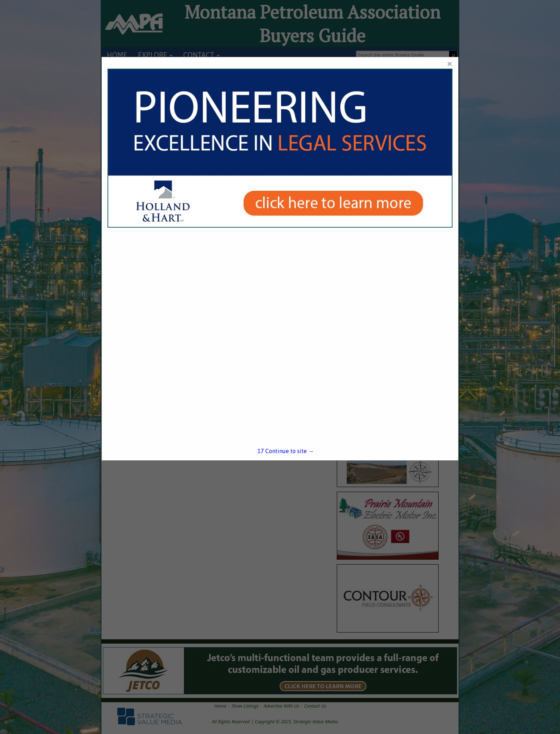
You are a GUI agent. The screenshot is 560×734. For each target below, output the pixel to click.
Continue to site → (286, 451)
